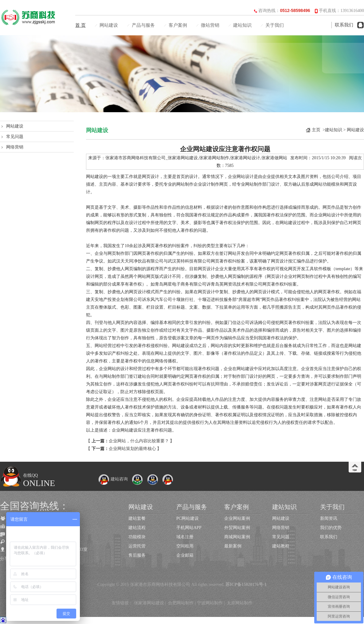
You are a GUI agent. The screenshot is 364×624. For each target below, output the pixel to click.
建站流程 (137, 528)
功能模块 (137, 537)
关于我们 (275, 25)
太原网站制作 (240, 603)
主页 (316, 130)
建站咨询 (113, 479)
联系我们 (344, 25)
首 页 (80, 25)
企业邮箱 (185, 555)
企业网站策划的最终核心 (132, 449)
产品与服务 (143, 25)
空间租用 (185, 546)
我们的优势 (331, 528)
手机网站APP (189, 528)
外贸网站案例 (237, 528)
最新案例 (233, 546)
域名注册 (185, 537)
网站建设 (109, 25)
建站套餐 (137, 518)
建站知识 (242, 25)
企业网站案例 (237, 518)
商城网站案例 (237, 537)
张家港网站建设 (149, 603)
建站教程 (281, 546)
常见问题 (15, 137)
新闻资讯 (329, 518)
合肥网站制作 (181, 603)
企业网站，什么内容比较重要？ (139, 441)
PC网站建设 (188, 518)
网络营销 (15, 147)
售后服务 (137, 555)
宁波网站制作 (210, 603)
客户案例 (178, 25)
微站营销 (210, 25)
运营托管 (137, 546)
